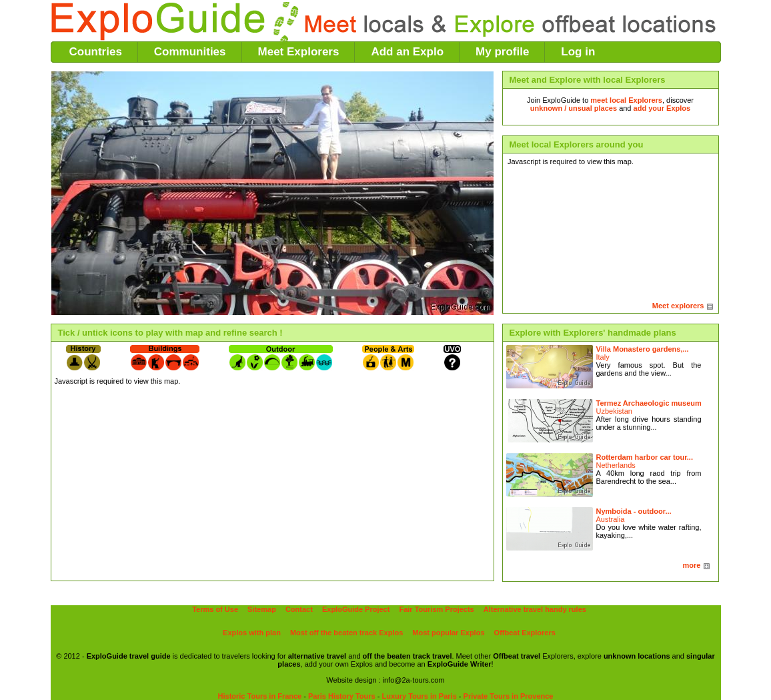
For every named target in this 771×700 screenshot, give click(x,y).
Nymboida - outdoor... (634, 511)
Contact (299, 609)
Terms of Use (215, 609)
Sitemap (262, 609)
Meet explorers (678, 306)
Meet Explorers (299, 52)
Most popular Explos (448, 633)
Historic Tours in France (260, 696)
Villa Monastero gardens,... (643, 349)
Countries (96, 52)
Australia (611, 519)
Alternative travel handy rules (535, 609)
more (692, 565)
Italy (603, 357)
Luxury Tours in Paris (419, 696)
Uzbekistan (614, 411)
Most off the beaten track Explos (346, 633)
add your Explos (662, 108)
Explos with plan (252, 633)
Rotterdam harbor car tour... (645, 457)
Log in (578, 52)
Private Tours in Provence (509, 696)
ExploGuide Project (356, 609)
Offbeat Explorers (525, 633)
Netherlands (616, 465)
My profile (502, 52)
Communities (190, 52)
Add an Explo (407, 52)
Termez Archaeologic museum (649, 403)
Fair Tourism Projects (436, 609)
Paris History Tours (342, 696)
